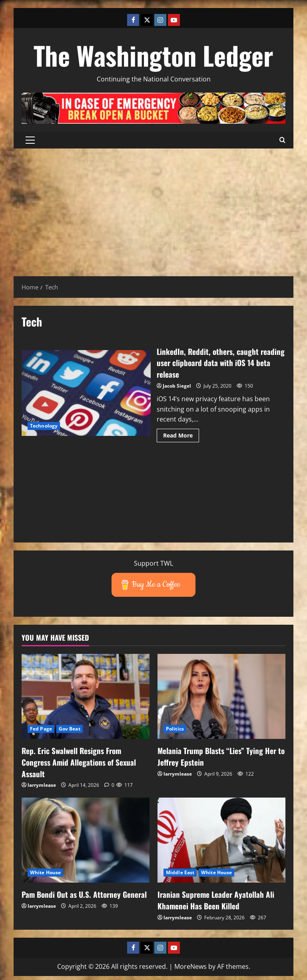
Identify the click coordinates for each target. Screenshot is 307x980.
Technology (44, 425)
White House (45, 871)
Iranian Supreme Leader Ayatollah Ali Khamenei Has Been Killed (217, 898)
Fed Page (41, 728)
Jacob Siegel (177, 385)
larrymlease (42, 783)
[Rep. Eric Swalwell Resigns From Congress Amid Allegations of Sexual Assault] (86, 696)
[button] (30, 140)
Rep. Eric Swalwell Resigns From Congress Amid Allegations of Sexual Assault (80, 761)
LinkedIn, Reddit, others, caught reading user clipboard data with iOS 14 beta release (86, 393)
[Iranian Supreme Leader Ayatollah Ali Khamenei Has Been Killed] (221, 838)
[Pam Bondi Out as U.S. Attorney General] (86, 838)
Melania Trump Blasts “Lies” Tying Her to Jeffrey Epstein (218, 755)
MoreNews (190, 964)
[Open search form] (282, 140)
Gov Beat (70, 728)
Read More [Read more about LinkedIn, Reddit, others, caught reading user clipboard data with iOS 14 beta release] (181, 436)
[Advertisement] (153, 208)
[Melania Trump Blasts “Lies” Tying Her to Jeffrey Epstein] (221, 696)
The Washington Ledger (153, 55)
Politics (175, 728)
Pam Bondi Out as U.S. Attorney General (73, 898)
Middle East (180, 871)
